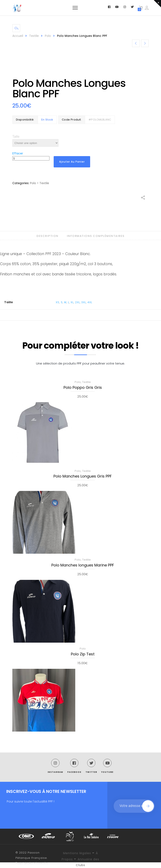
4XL (90, 302)
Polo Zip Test (83, 654)
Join (148, 806)
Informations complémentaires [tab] (96, 236)
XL (72, 302)
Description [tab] (47, 236)
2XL (77, 302)
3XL (84, 302)
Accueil (18, 36)
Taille (16, 136)
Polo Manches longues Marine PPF (83, 565)
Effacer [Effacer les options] (18, 153)
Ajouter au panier (72, 162)
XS (58, 302)
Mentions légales (77, 853)
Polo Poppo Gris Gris (83, 388)
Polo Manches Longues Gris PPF (83, 476)
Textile (34, 36)
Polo (48, 36)
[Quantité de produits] (31, 158)
